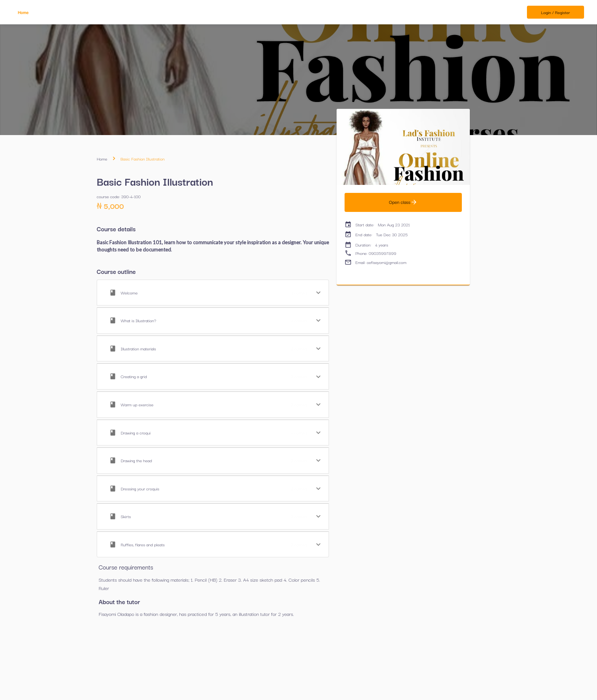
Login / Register (555, 12)
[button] (213, 293)
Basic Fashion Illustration (142, 159)
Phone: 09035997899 (370, 253)
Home (102, 159)
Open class (403, 202)
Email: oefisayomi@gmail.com (376, 262)
